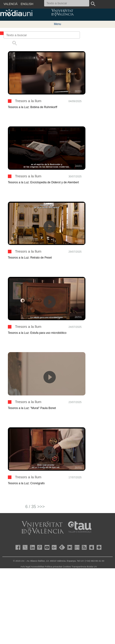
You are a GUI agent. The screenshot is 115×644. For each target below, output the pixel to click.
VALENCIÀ (10, 4)
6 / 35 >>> (35, 507)
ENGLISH (27, 4)
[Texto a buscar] (42, 35)
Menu (57, 24)
